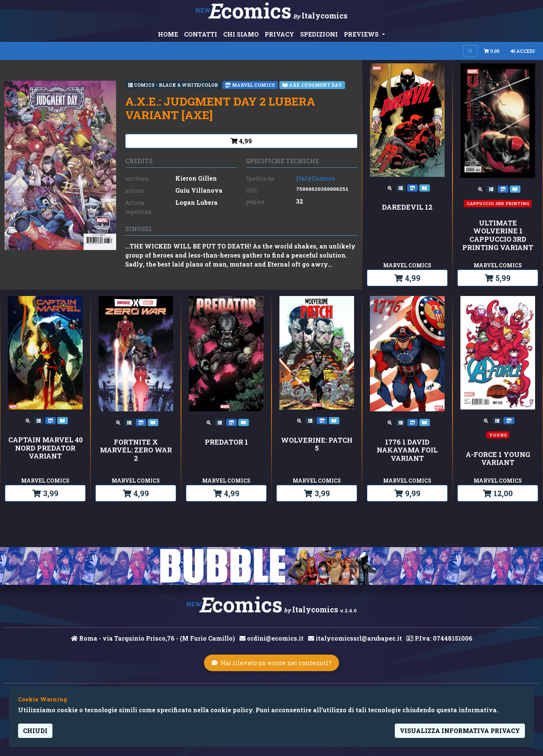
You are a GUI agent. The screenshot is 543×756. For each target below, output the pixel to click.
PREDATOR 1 (226, 442)
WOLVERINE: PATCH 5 (317, 444)
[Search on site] (470, 51)
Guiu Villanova (199, 190)
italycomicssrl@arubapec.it (355, 638)
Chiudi (35, 731)
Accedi (523, 51)
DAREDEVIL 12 (407, 207)
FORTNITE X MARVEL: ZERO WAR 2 (136, 450)
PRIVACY (279, 34)
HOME (168, 34)
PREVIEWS (362, 34)
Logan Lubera (196, 202)
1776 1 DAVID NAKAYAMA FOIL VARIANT (407, 450)
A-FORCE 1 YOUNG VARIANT (498, 459)
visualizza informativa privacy (460, 731)
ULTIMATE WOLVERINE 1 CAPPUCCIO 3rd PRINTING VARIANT (498, 235)
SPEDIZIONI (319, 34)
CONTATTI (201, 34)
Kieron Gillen (196, 178)
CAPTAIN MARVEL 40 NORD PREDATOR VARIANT (45, 448)
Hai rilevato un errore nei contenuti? (271, 663)
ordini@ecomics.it (271, 638)
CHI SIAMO (241, 34)
